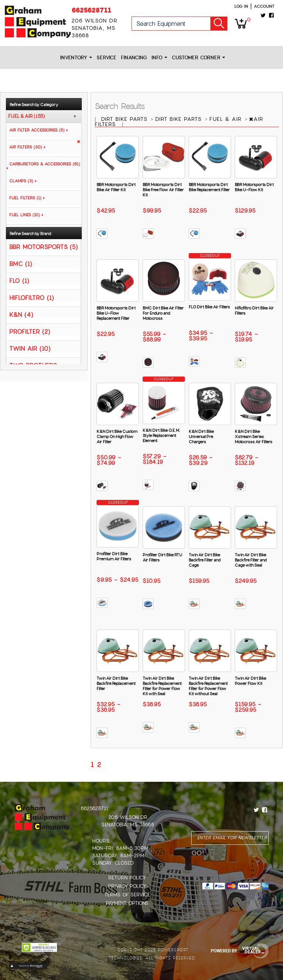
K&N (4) (21, 314)
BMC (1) (21, 264)
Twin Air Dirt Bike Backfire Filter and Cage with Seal (251, 560)
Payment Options (127, 903)
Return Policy (127, 878)
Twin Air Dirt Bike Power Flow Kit (250, 681)
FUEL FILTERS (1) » (25, 198)
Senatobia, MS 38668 (128, 825)
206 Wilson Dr (128, 817)
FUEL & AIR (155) (27, 116)
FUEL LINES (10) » (25, 215)
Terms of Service (127, 895)
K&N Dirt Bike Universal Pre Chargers (201, 437)
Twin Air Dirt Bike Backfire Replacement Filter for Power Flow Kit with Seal (162, 686)
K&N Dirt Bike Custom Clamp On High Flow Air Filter (117, 437)
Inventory (76, 58)
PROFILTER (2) (30, 331)
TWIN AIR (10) (30, 348)
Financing (134, 58)
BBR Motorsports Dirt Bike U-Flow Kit (254, 187)
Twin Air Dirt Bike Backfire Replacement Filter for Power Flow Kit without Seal (208, 686)
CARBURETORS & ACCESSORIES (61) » (43, 166)
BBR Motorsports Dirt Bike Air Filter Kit (116, 187)
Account (264, 6)
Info (159, 58)
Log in (241, 6)
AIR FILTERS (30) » (26, 147)
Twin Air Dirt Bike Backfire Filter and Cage (205, 560)
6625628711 (91, 10)
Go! (219, 24)
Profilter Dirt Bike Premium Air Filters (114, 556)
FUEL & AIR (226, 119)
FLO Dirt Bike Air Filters (209, 307)
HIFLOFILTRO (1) (32, 297)
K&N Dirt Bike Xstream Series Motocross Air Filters (254, 437)
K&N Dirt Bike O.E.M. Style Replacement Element (161, 435)
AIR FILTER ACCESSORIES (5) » (37, 130)
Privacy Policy (127, 886)
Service (106, 58)
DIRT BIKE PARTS (125, 119)
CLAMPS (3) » (21, 181)
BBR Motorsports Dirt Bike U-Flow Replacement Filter (116, 313)
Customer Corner (198, 58)
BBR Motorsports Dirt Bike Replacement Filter (209, 187)
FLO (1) (19, 281)
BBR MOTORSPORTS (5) (43, 247)
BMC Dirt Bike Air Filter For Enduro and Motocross (163, 313)
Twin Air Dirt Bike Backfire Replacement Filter (116, 683)
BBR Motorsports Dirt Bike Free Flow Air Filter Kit (163, 190)
